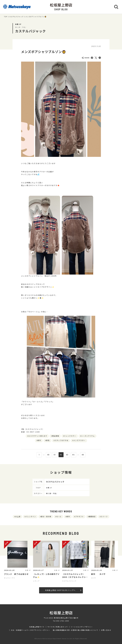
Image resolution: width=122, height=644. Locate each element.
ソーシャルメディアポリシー (82, 627)
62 (61, 455)
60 (49, 455)
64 (74, 455)
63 (67, 455)
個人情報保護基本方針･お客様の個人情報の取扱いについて (75, 630)
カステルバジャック (16, 17)
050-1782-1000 (63, 621)
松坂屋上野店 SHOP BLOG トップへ (63, 590)
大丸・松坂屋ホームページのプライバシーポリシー (30, 630)
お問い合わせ (106, 630)
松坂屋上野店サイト (37, 627)
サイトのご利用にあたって (58, 627)
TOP (6, 17)
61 (55, 455)
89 (83, 455)
